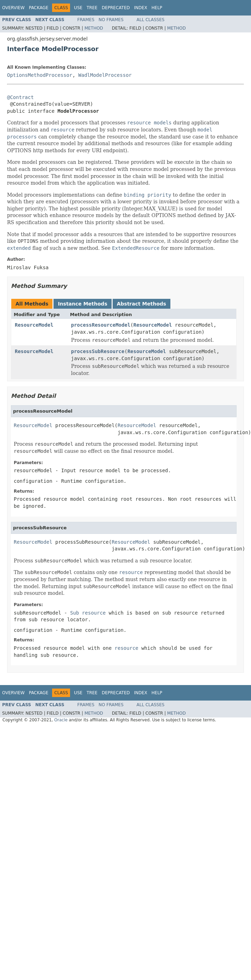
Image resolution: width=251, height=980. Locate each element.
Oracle (61, 720)
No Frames (111, 20)
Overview (13, 8)
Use (78, 8)
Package (39, 8)
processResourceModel (101, 325)
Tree (92, 8)
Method (94, 28)
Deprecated (116, 8)
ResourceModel (34, 325)
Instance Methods (82, 304)
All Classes (150, 20)
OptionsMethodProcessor (40, 75)
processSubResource (98, 351)
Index (141, 8)
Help (157, 8)
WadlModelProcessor (105, 75)
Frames (86, 20)
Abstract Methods (142, 304)
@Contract (20, 97)
